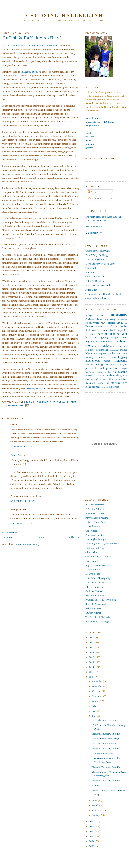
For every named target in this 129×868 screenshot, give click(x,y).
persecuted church (95, 368)
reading (123, 372)
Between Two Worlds (96, 522)
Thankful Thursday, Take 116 (106, 767)
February (97, 810)
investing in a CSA (36, 389)
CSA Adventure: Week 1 (104, 753)
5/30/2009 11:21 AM (23, 501)
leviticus (123, 350)
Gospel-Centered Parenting (99, 556)
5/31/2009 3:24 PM (22, 523)
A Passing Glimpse (95, 509)
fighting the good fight (113, 338)
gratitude (101, 345)
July (95, 706)
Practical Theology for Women (101, 600)
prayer (124, 368)
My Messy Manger (95, 582)
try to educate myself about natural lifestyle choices (32, 45)
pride (100, 372)
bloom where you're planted (100, 323)
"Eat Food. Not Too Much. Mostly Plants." (31, 38)
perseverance (113, 368)
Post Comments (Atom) (27, 544)
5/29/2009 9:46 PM (22, 447)
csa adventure (46, 402)
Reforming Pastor (94, 608)
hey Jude (122, 346)
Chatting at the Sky (95, 535)
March (96, 805)
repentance (90, 376)
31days (89, 315)
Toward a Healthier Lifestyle (106, 739)
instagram (90, 144)
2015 (92, 647)
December (98, 681)
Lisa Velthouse (93, 574)
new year (114, 365)
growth (113, 346)
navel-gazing (102, 364)
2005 (92, 836)
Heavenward (92, 561)
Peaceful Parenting (95, 595)
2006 (92, 831)
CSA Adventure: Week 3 (104, 720)
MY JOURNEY (94, 233)
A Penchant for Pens (95, 513)
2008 (92, 821)
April (95, 800)
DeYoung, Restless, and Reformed (102, 544)
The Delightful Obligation (98, 617)
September (98, 696)
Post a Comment (10, 532)
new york (123, 365)
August (96, 701)
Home (41, 537)
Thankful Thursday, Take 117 (106, 748)
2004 (92, 841)
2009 (92, 677)
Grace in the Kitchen (96, 298)
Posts (92, 192)
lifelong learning (94, 353)
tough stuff (106, 387)
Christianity (118, 315)
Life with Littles (93, 570)
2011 (92, 667)
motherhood (92, 361)
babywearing (122, 319)
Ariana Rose (17, 455)
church (112, 330)
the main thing (118, 379)
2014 (92, 652)
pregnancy (90, 372)
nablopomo (120, 361)
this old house (95, 387)
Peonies (95, 785)
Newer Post (8, 537)
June (95, 711)
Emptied (90, 272)
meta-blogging (118, 357)
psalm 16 (110, 372)
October (96, 691)
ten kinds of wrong (99, 380)
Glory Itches (92, 552)
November (98, 686)
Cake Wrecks (92, 531)
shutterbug (115, 375)
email (88, 133)
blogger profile (93, 125)
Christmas (90, 319)
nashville (89, 365)
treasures (115, 387)
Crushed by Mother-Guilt (98, 251)
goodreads (90, 148)
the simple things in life (98, 383)
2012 (92, 662)
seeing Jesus (102, 376)
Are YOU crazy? (94, 227)
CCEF (100, 315)
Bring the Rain (93, 526)
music (107, 361)
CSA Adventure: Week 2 (104, 744)
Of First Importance (95, 587)
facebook (90, 137)
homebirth (90, 350)
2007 (92, 826)
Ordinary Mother (94, 591)
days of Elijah (107, 334)
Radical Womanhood (96, 604)
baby (100, 319)
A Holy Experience (95, 505)
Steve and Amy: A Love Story (100, 264)
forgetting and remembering (99, 341)
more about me (93, 118)
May (95, 716)
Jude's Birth (91, 290)
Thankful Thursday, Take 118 (106, 734)
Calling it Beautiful (95, 281)
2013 (92, 657)
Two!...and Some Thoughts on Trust (103, 294)
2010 (92, 672)
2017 (92, 637)
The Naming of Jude (96, 259)
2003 (92, 846)
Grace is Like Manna (96, 277)
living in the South (112, 353)
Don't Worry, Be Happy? (98, 255)
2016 (92, 642)
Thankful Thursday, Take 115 (106, 781)
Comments (94, 198)
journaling (114, 350)
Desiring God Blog (95, 548)
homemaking (15, 406)
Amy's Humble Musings (97, 518)
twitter (89, 140)
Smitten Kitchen (93, 613)
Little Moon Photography (98, 578)
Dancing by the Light (96, 539)
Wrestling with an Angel (97, 621)
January (96, 815)
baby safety (109, 319)
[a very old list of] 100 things (100, 122)
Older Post (74, 537)
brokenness (101, 327)
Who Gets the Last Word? (98, 285)
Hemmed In (91, 268)
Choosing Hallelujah (65, 15)
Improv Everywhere (95, 565)
